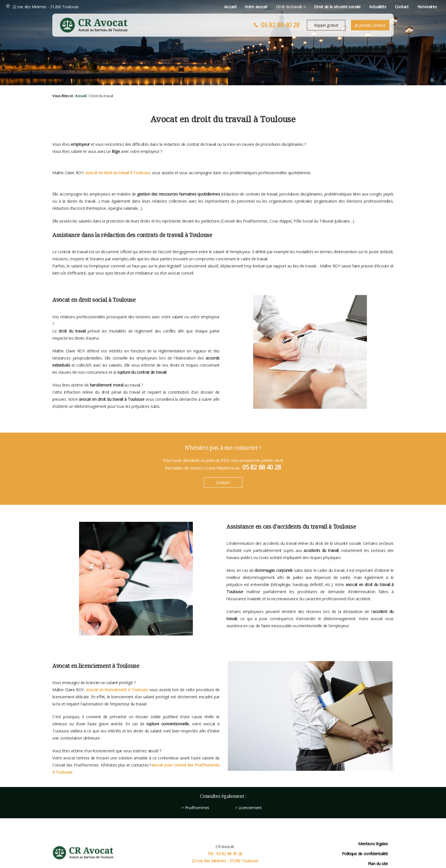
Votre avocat (209, 7)
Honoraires (380, 7)
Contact (354, 7)
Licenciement (250, 808)
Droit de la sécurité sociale (290, 7)
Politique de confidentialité (365, 854)
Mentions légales (373, 844)
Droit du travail (241, 7)
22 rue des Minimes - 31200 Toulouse (92, 7)
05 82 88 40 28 (280, 25)
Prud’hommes (197, 808)
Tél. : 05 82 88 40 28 (225, 854)
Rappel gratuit (326, 25)
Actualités (330, 7)
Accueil (183, 7)
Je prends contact (370, 25)
